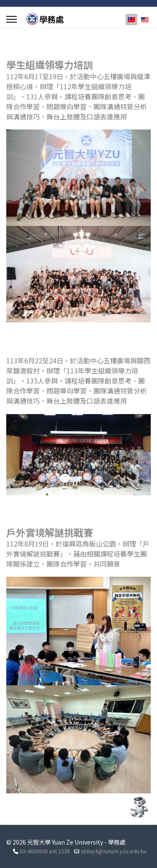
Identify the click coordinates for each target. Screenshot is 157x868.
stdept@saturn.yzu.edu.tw (114, 851)
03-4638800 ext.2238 (45, 851)
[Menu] (12, 19)
